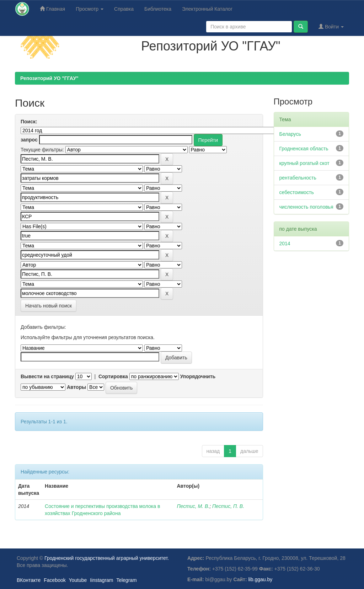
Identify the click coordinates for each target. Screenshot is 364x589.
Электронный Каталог (207, 9)
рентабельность (298, 178)
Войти (331, 26)
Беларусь (290, 134)
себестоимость (297, 192)
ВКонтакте (29, 580)
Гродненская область (304, 149)
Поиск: (29, 122)
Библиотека (158, 9)
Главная (52, 9)
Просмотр (90, 9)
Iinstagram (101, 580)
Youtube (78, 580)
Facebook (55, 580)
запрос (29, 140)
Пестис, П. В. (228, 506)
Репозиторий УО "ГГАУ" (49, 78)
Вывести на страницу (47, 376)
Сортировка (113, 376)
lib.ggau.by (261, 579)
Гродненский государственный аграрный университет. (107, 558)
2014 (285, 243)
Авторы (76, 387)
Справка (124, 9)
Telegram (127, 580)
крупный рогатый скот (304, 163)
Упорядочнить (198, 376)
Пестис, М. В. (193, 506)
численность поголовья (306, 207)
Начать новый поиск (49, 306)
